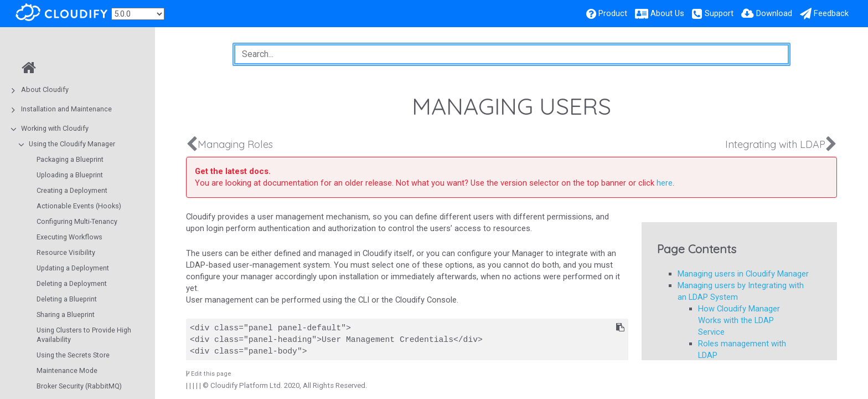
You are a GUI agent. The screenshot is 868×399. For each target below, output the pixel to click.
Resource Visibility (66, 252)
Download (774, 13)
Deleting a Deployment (72, 283)
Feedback (831, 13)
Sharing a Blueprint (66, 314)
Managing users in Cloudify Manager (743, 274)
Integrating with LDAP (775, 144)
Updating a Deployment (73, 268)
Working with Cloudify (55, 128)
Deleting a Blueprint (67, 299)
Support (719, 13)
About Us (667, 13)
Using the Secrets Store (73, 355)
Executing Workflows (69, 237)
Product (613, 13)
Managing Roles (235, 144)
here (665, 183)
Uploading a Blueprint (70, 175)
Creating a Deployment (72, 190)
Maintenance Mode (67, 370)
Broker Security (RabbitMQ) (79, 386)
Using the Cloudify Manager (72, 144)
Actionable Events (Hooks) (79, 206)
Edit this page (209, 374)
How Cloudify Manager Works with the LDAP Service (739, 320)
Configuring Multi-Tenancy (77, 221)
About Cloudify (45, 89)
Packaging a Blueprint (70, 159)
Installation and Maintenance (66, 109)
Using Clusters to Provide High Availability (84, 335)
